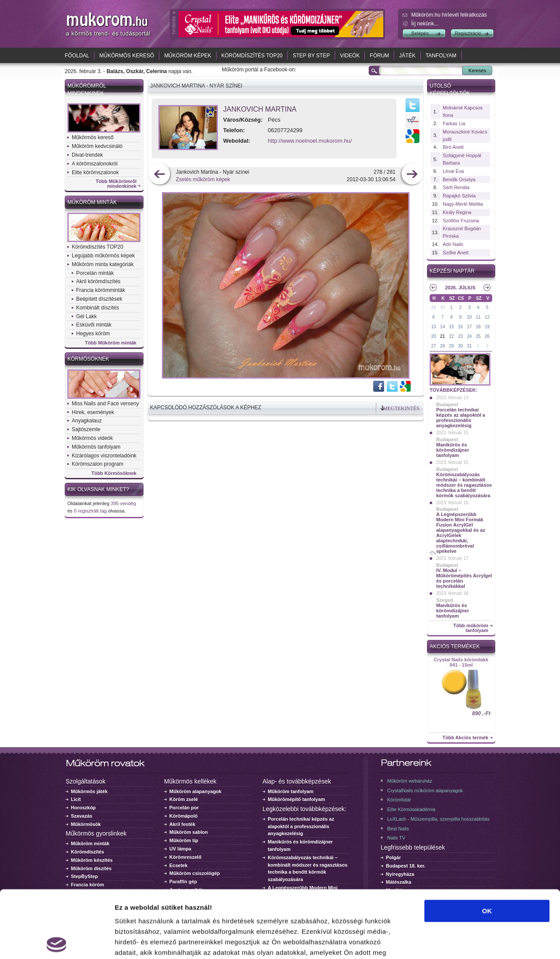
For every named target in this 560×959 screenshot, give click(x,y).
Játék (407, 56)
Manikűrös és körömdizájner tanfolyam (453, 450)
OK (487, 844)
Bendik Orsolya (459, 179)
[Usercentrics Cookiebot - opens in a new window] (57, 942)
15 (451, 327)
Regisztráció (468, 33)
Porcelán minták (95, 273)
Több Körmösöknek (114, 473)
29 (433, 307)
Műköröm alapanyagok (195, 791)
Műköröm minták (92, 202)
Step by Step (311, 56)
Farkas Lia (454, 123)
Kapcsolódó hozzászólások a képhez (206, 407)
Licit (76, 799)
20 (433, 336)
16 (460, 327)
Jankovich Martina (260, 109)
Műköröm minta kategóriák (103, 264)
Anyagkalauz (87, 421)
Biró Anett (453, 147)
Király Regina (457, 212)
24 (469, 336)
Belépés (420, 33)
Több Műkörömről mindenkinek (116, 184)
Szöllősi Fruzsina (461, 221)
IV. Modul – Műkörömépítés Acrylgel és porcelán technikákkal (464, 578)
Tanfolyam (441, 56)
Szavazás (82, 816)
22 (451, 336)
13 (433, 327)
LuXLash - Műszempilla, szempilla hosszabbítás (438, 819)
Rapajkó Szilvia (459, 196)
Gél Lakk (86, 316)
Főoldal (77, 56)
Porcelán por (184, 808)
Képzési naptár (452, 271)
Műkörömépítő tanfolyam (296, 799)
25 (478, 336)
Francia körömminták (101, 290)
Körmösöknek (88, 359)
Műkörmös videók (92, 438)
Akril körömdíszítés (98, 281)
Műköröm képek (187, 56)
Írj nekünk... (425, 24)
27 (433, 346)
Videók (350, 56)
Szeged (445, 600)
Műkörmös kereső (127, 56)
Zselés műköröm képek (203, 179)
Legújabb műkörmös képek (103, 256)
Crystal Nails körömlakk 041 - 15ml (461, 662)
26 (487, 336)
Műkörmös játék (89, 791)
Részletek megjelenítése (497, 942)
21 (443, 336)
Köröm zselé (184, 799)
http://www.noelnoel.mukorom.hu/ (310, 141)
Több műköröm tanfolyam (471, 628)
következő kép (412, 175)
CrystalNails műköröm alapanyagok (425, 790)
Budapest (447, 404)
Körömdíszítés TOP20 (252, 56)
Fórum (379, 56)
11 (478, 317)
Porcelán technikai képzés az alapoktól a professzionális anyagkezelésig (461, 418)
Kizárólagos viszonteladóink (104, 456)
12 (487, 317)
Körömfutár (399, 800)
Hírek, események (93, 412)
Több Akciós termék (465, 738)
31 (469, 346)
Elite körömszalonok (95, 172)
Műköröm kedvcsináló (97, 146)
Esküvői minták (94, 325)
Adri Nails (453, 244)
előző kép (159, 175)
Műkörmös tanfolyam (96, 447)
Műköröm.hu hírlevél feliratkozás (449, 15)
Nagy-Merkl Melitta (463, 204)
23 (460, 336)
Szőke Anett (456, 253)
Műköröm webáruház (410, 781)
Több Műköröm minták (111, 343)
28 (443, 346)
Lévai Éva (453, 171)
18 (478, 327)
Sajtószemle (86, 429)
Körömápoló (184, 816)
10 (469, 317)
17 (469, 327)
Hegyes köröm (93, 334)
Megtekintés (401, 408)
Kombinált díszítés (98, 308)
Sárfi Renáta (456, 187)
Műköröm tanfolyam (291, 791)
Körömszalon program (98, 464)
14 (443, 327)
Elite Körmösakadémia (411, 809)
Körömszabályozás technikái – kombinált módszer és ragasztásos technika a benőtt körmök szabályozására (464, 485)
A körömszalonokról (95, 164)
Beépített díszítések (99, 299)
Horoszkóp (83, 808)
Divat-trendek (87, 155)
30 (443, 307)
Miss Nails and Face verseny (105, 404)
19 (487, 327)
